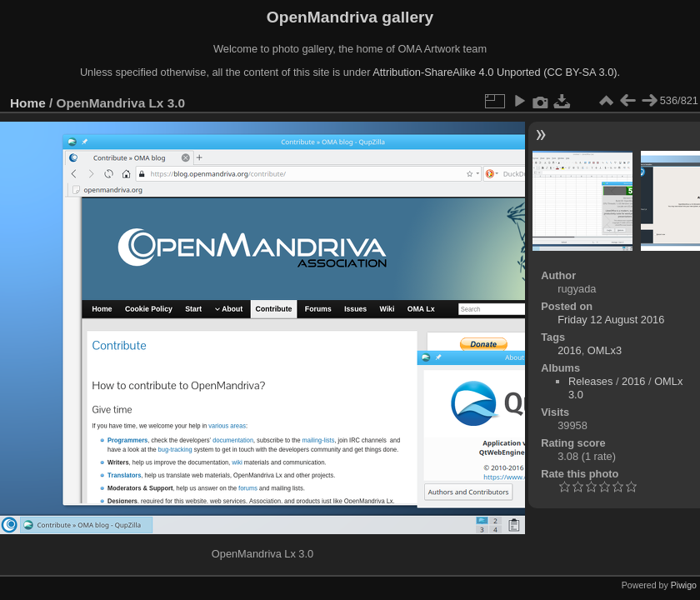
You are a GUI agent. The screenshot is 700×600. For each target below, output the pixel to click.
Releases (590, 381)
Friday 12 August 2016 (611, 320)
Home (28, 103)
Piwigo (684, 585)
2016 (569, 350)
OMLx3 (605, 350)
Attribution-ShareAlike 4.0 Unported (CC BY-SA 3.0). (496, 72)
